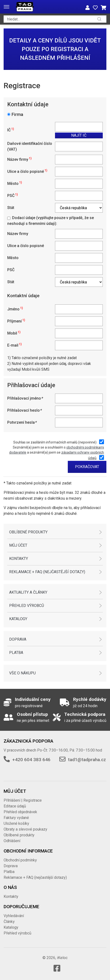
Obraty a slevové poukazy (25, 829)
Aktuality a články (28, 592)
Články (9, 922)
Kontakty (19, 559)
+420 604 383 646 (31, 760)
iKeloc (62, 958)
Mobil (14, 333)
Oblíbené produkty (28, 532)
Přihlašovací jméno (25, 398)
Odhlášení (12, 841)
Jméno (15, 309)
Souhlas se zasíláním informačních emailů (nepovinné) (55, 442)
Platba (16, 653)
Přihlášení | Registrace (23, 800)
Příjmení (16, 321)
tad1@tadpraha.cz (87, 760)
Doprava (18, 639)
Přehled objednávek (20, 812)
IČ (11, 130)
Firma (17, 114)
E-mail (14, 345)
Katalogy (18, 619)
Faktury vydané (16, 818)
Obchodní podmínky (20, 860)
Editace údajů (15, 806)
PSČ (13, 196)
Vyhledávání (14, 916)
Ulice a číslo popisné (27, 171)
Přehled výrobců (27, 606)
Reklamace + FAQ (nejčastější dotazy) (47, 572)
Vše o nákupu (22, 673)
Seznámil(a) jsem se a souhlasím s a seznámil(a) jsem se (57, 453)
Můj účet (18, 545)
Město (15, 184)
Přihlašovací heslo (24, 410)
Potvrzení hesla (22, 422)
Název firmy (19, 159)
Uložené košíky (16, 823)
